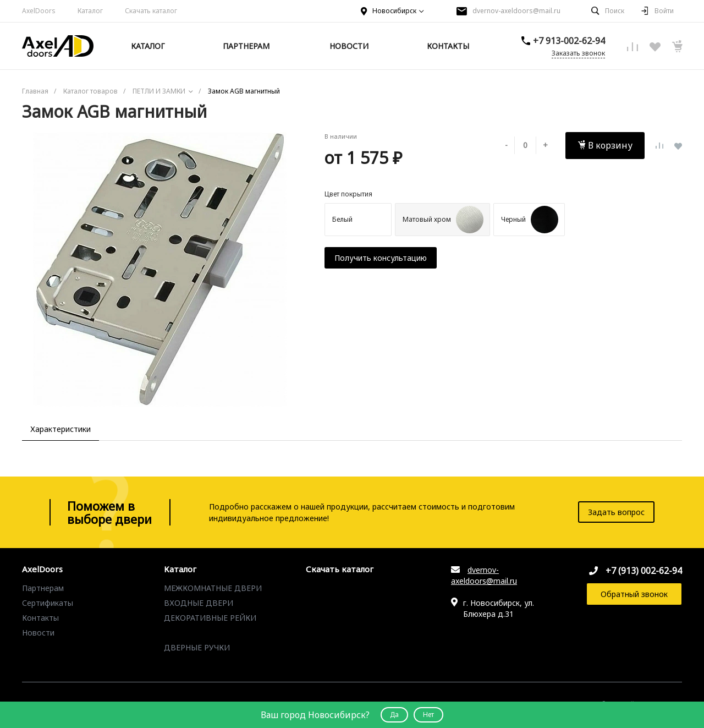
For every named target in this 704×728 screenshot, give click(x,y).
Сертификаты (48, 603)
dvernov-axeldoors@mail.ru (516, 11)
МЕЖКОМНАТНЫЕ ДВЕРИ (213, 588)
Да (394, 715)
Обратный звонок (634, 594)
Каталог (90, 11)
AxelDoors (39, 11)
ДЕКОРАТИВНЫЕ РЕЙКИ (210, 618)
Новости (38, 633)
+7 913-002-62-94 (569, 41)
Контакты (40, 618)
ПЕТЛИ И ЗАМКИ (196, 633)
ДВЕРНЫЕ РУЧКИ (197, 647)
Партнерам (43, 588)
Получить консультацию (381, 258)
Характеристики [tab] (61, 429)
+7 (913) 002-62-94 (644, 571)
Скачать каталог (151, 11)
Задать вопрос (616, 512)
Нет (428, 715)
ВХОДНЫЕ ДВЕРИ (199, 603)
